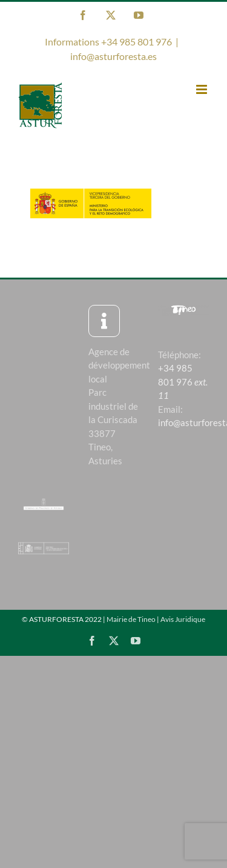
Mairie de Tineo (131, 619)
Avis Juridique (183, 619)
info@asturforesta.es (113, 56)
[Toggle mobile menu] (202, 89)
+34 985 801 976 (183, 382)
